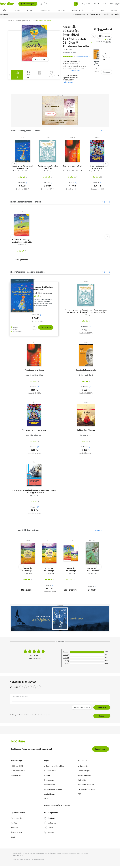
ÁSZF (46, 799)
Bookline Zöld (50, 771)
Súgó (13, 837)
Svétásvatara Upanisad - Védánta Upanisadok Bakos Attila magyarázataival (34, 492)
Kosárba (107, 73)
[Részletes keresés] (41, 4)
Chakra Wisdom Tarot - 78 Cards (92, 570)
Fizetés (14, 823)
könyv (23, 139)
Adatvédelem (50, 795)
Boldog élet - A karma (86, 431)
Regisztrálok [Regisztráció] (86, 4)
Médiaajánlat (50, 785)
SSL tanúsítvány (18, 856)
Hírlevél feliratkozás (86, 785)
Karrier (47, 776)
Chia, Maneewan (27, 172)
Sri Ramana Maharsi (86, 376)
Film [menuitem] (102, 10)
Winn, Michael (77, 172)
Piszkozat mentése (82, 708)
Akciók (106, 15)
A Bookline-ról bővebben (54, 767)
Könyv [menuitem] (5, 10)
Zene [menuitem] (92, 10)
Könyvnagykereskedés (53, 790)
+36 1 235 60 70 (17, 767)
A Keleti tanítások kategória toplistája (27, 272)
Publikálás (102, 708)
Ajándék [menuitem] (114, 10)
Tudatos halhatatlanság (86, 371)
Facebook (50, 819)
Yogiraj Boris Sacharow (97, 172)
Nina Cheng (48, 172)
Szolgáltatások (17, 819)
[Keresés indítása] (76, 4)
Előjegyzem (105, 37)
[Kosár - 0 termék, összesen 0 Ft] (115, 4)
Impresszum (49, 781)
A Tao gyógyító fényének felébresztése (23, 168)
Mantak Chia (17, 172)
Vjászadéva (34, 496)
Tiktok (49, 828)
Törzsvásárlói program (87, 790)
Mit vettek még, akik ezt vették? (26, 131)
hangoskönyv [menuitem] (46, 10)
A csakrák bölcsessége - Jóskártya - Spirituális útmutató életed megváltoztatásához (28, 570)
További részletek (68, 83)
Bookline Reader (84, 776)
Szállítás (15, 828)
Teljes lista (105, 131)
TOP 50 (81, 795)
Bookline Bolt (17, 776)
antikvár (92, 541)
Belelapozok (40, 60)
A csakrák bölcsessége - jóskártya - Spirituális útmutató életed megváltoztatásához (49, 570)
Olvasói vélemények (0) (83, 57)
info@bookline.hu (18, 771)
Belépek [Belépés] (96, 4)
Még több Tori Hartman (28, 531)
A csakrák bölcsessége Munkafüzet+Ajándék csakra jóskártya (71, 570)
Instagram (50, 823)
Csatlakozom (101, 750)
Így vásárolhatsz (81, 15)
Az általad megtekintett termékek (25, 202)
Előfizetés (115, 15)
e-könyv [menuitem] (30, 10)
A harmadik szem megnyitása (97, 168)
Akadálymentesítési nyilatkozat (57, 806)
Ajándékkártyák (84, 771)
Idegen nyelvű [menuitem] (77, 10)
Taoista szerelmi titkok (72, 167)
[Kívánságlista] (104, 4)
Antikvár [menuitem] (62, 10)
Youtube (49, 833)
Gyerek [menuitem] (17, 10)
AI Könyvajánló (28, 4)
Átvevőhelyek (16, 833)
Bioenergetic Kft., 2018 (69, 53)
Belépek (102, 716)
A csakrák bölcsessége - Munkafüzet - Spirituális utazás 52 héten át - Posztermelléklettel (22, 242)
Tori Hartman (22, 246)
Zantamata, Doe (86, 436)
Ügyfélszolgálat (96, 15)
